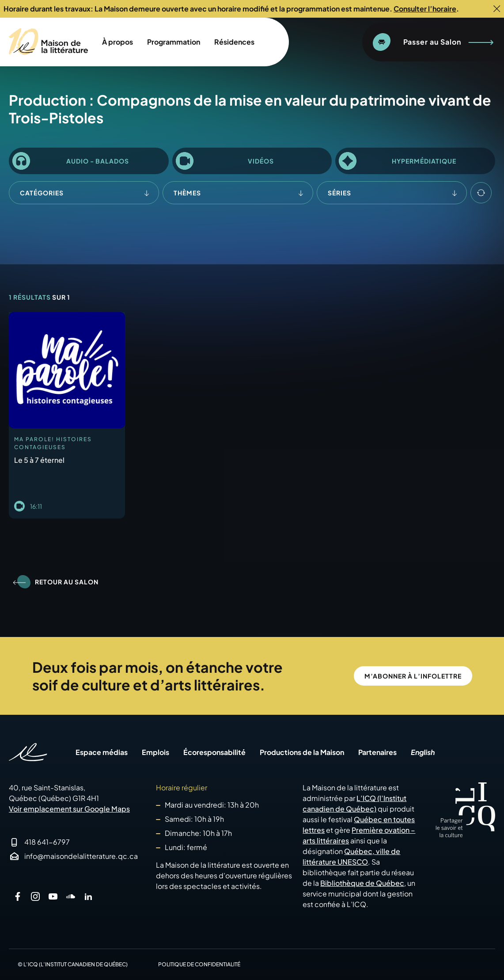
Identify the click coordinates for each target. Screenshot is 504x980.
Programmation (174, 42)
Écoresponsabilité (214, 752)
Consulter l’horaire (425, 9)
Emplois (155, 752)
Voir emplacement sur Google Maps (69, 809)
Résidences (234, 42)
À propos (117, 42)
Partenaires (377, 752)
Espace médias (102, 752)
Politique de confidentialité (199, 964)
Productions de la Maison (302, 752)
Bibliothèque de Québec (362, 883)
